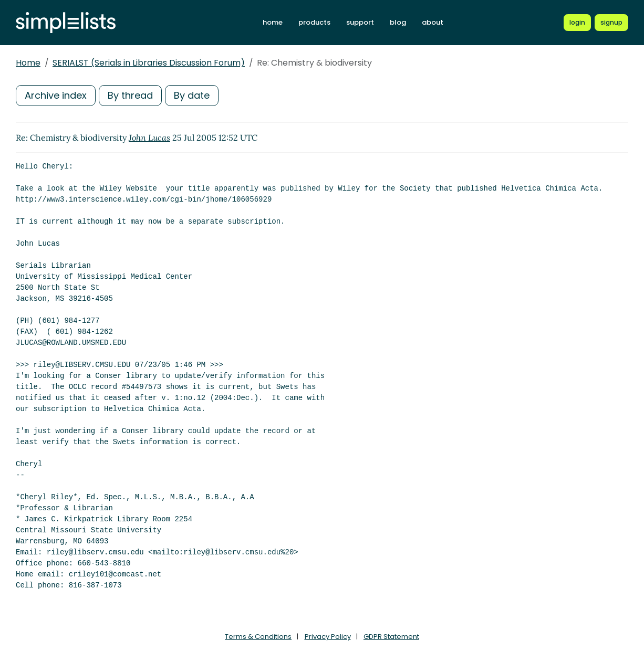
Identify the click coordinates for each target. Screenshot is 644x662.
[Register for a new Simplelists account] (611, 23)
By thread (130, 95)
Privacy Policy (328, 637)
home (273, 22)
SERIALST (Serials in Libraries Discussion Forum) (149, 63)
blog (398, 22)
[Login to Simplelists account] (577, 23)
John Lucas (149, 138)
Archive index (56, 95)
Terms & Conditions (258, 637)
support (360, 22)
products (314, 22)
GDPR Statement (391, 637)
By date (192, 95)
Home (28, 63)
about (433, 22)
